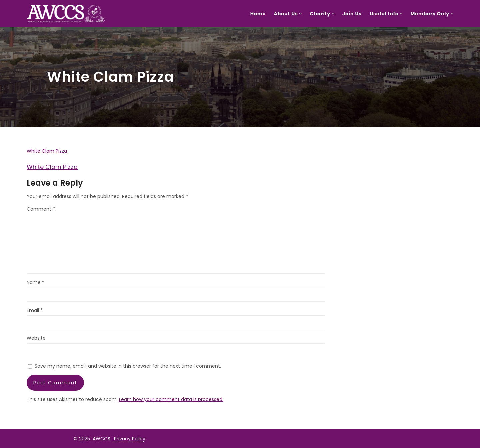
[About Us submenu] (300, 13)
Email (35, 310)
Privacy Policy (130, 439)
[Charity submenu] (333, 13)
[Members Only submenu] (452, 13)
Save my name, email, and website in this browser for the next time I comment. (128, 366)
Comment (41, 209)
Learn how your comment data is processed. (171, 399)
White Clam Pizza (47, 151)
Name (35, 282)
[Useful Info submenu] (401, 13)
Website (36, 338)
